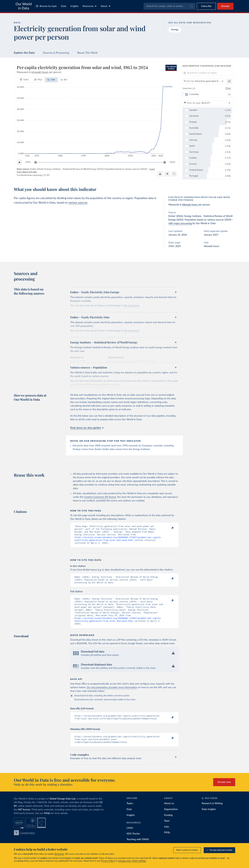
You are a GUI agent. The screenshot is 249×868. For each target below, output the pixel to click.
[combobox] (169, 6)
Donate (225, 6)
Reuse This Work (87, 53)
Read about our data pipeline (87, 428)
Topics (130, 812)
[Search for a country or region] (207, 73)
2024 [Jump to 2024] (172, 162)
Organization (171, 818)
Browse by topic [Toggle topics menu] (46, 6)
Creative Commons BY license (100, 497)
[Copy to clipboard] (169, 528)
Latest (130, 836)
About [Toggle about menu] (105, 6)
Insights (74, 6)
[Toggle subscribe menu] (206, 6)
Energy (175, 30)
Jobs (167, 835)
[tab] (24, 80)
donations (59, 854)
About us (169, 812)
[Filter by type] (207, 103)
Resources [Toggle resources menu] (90, 6)
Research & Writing (212, 812)
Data (64, 6)
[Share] (167, 174)
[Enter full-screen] (174, 174)
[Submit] (191, 6)
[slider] (36, 162)
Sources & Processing (56, 53)
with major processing (180, 223)
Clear (228, 88)
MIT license (24, 818)
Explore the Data (24, 53)
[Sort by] (204, 81)
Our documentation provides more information (112, 694)
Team (167, 830)
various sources (78, 203)
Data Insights (209, 818)
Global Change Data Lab (63, 807)
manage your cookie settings (132, 861)
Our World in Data (24, 6)
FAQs (47, 822)
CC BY (47, 175)
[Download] (160, 174)
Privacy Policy (108, 861)
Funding (168, 824)
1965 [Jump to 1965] (28, 162)
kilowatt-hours (190, 205)
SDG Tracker (133, 842)
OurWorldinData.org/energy (29, 175)
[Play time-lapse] (20, 162)
